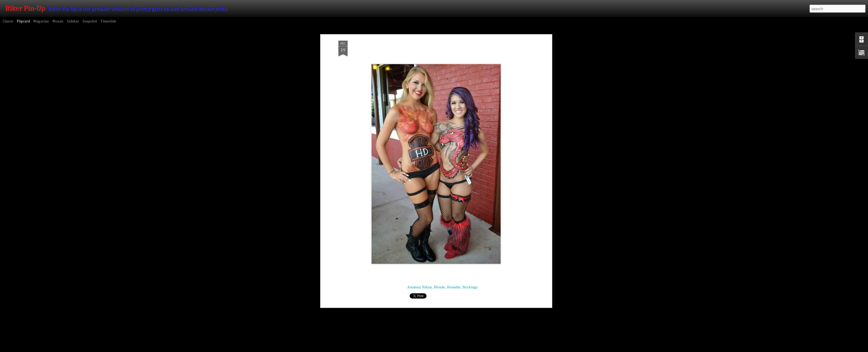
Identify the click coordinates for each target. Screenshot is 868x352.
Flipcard (23, 21)
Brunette (454, 142)
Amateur (414, 142)
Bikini (427, 142)
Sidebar (73, 21)
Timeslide (108, 21)
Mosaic (58, 21)
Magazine (41, 21)
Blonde (439, 142)
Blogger (490, 349)
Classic (8, 21)
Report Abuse (505, 349)
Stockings (470, 142)
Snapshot (90, 21)
